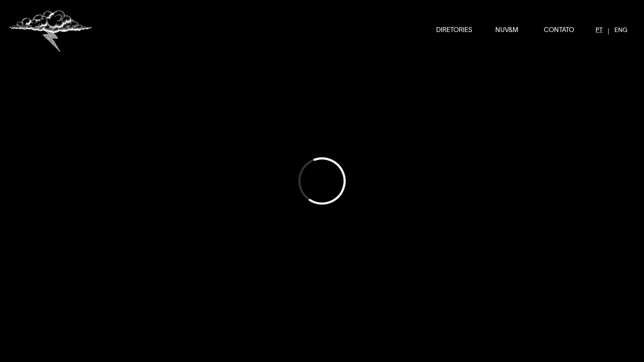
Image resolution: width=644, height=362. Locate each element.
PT (599, 30)
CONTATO (559, 30)
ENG (621, 30)
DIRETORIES (454, 30)
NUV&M (507, 30)
